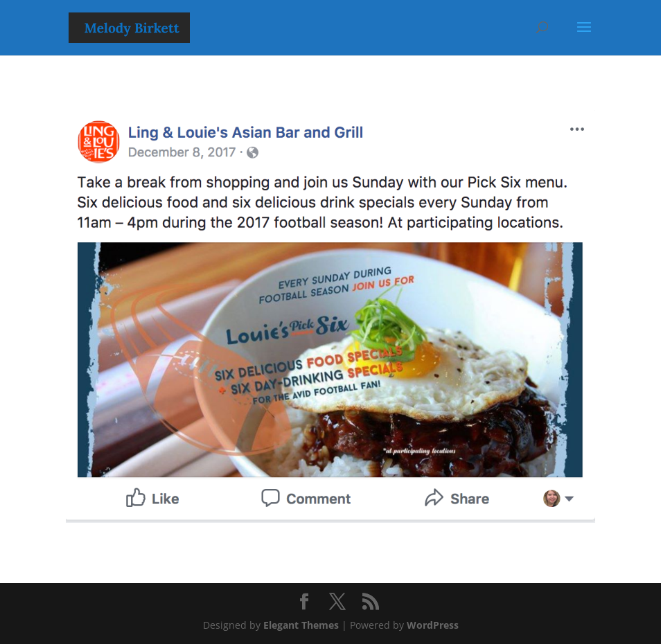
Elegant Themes (301, 625)
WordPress (433, 625)
